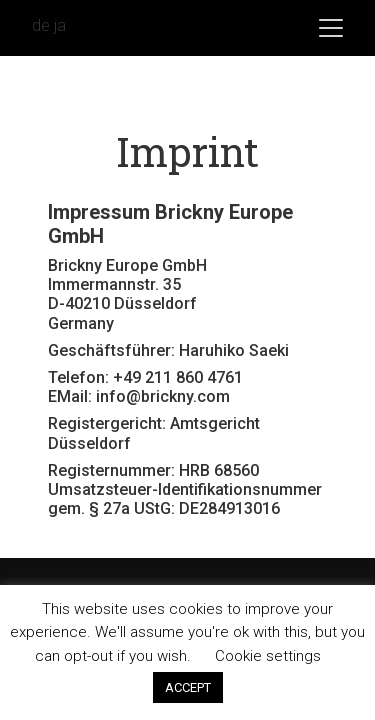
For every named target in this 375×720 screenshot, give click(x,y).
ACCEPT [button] (188, 687)
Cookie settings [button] (268, 656)
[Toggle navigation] (331, 28)
